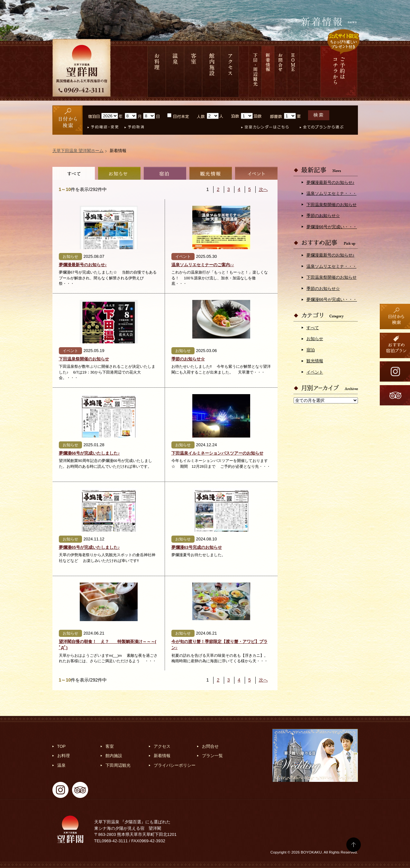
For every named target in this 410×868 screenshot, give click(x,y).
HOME (293, 72)
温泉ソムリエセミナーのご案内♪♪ (203, 265)
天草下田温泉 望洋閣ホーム (78, 151)
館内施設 (211, 72)
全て (74, 173)
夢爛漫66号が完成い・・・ (332, 227)
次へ (263, 189)
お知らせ (119, 173)
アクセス (230, 72)
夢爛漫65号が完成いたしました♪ (89, 547)
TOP (62, 746)
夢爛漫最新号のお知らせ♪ (83, 265)
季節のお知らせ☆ (188, 359)
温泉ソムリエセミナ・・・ (332, 193)
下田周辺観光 (118, 765)
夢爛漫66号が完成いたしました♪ (89, 453)
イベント (256, 173)
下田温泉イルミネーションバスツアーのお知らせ (217, 453)
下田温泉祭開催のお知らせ (84, 359)
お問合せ (281, 72)
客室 (193, 72)
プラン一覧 (212, 756)
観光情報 (211, 173)
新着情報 (268, 72)
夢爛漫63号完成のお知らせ (197, 547)
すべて (313, 328)
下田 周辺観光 (255, 72)
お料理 (157, 72)
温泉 (175, 72)
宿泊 (165, 173)
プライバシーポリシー (175, 765)
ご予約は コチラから (339, 72)
